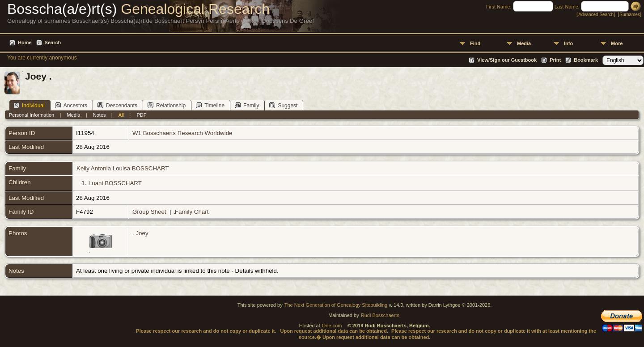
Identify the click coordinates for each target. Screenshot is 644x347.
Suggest (283, 105)
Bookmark (586, 60)
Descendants (117, 105)
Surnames (630, 15)
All (121, 115)
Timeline (210, 105)
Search (53, 42)
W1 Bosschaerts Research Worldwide (182, 133)
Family (247, 105)
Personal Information (32, 115)
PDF (141, 115)
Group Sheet (149, 212)
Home (25, 42)
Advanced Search (596, 15)
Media (524, 43)
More (617, 43)
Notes (100, 115)
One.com (332, 326)
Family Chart (192, 212)
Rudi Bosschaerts (380, 315)
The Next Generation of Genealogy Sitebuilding (336, 305)
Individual (29, 105)
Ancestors (71, 105)
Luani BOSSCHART (115, 183)
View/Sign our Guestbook (507, 60)
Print (555, 60)
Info (568, 43)
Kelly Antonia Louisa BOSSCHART (123, 168)
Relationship (167, 105)
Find (475, 43)
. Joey (140, 233)
